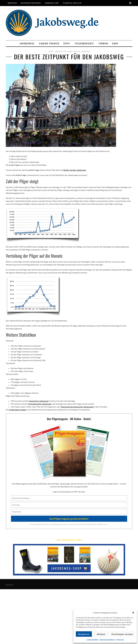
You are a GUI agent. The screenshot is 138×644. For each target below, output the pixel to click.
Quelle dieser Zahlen (18, 410)
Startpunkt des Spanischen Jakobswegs (77, 407)
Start (51, 51)
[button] (133, 613)
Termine (104, 43)
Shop (115, 43)
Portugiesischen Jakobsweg (40, 404)
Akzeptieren (84, 634)
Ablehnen (101, 634)
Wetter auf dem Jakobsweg (75, 170)
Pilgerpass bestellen (72, 3)
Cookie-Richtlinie (92, 640)
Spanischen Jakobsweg (39, 401)
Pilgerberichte (85, 43)
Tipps (67, 43)
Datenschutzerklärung (107, 640)
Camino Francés (49, 43)
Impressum (120, 640)
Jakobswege (28, 43)
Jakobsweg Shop (52, 3)
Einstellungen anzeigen (122, 634)
